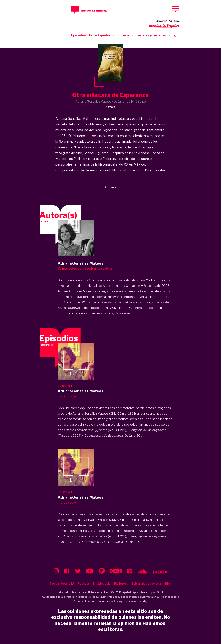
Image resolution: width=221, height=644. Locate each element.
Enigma (134, 592)
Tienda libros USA (62, 584)
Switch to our (164, 24)
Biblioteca (121, 35)
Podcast (84, 584)
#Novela (111, 187)
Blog (172, 35)
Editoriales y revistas (149, 35)
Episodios (79, 35)
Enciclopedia (100, 35)
